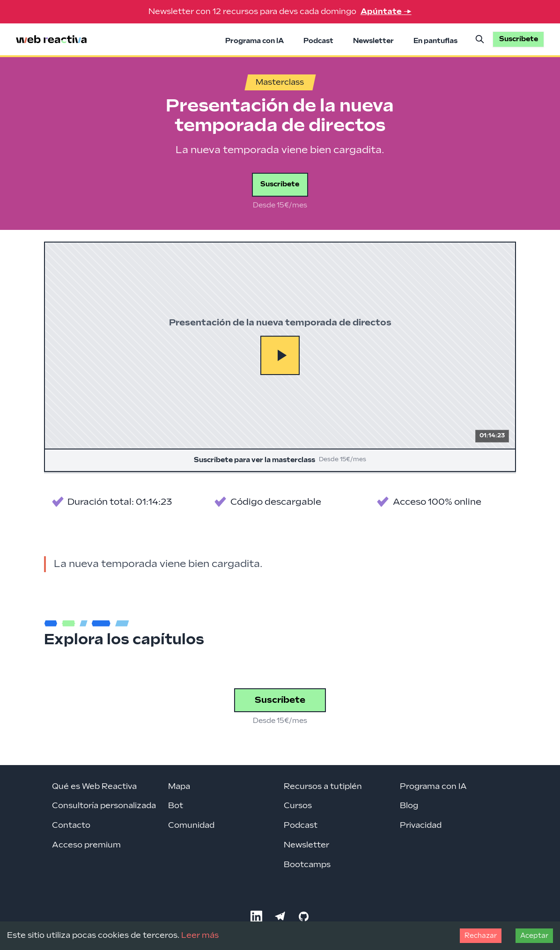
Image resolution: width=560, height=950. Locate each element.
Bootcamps (307, 865)
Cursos (298, 806)
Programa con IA (254, 41)
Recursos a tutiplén (323, 787)
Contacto (71, 825)
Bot (176, 806)
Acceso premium (86, 845)
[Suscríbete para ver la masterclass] (280, 357)
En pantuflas (435, 41)
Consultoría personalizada (104, 806)
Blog (409, 806)
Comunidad (191, 825)
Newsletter (373, 41)
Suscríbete (280, 184)
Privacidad (421, 825)
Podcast (318, 41)
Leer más (200, 935)
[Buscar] (480, 39)
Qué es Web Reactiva (94, 787)
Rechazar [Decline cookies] (481, 936)
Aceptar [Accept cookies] (534, 936)
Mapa (179, 787)
